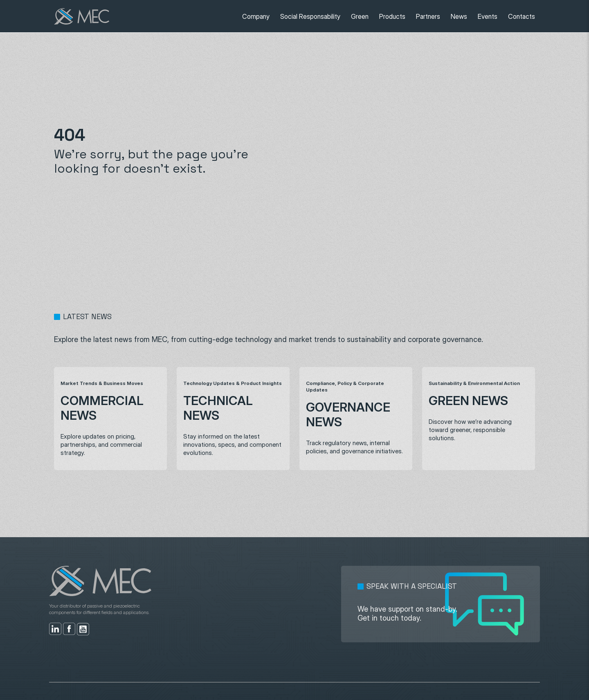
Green (360, 16)
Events (488, 16)
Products (392, 16)
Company (256, 16)
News (459, 16)
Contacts (522, 16)
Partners (428, 16)
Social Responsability (310, 16)
